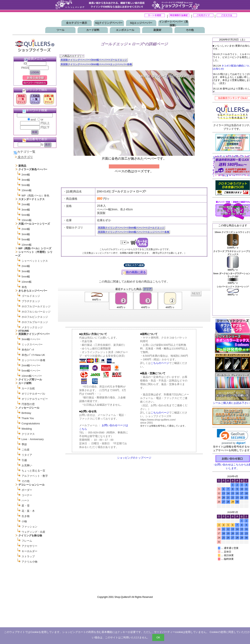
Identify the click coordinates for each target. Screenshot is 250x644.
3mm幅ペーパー (31, 339)
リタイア (27, 455)
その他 (190, 30)
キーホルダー (29, 551)
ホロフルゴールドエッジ (36, 306)
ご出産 (26, 450)
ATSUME (24, 331)
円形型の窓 (28, 404)
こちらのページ (160, 363)
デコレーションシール (32, 485)
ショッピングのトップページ (134, 458)
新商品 (22, 166)
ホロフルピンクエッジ (35, 317)
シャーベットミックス (35, 261)
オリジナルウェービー (35, 399)
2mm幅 (26, 175)
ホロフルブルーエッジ (35, 322)
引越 (24, 460)
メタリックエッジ (32, 327)
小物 (24, 521)
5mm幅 (26, 185)
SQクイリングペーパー (109, 23)
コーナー (27, 495)
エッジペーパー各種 (33, 360)
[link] (233, 437)
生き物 (26, 516)
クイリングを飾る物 (30, 535)
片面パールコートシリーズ (34, 224)
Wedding (27, 429)
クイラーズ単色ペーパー (33, 169)
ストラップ (28, 556)
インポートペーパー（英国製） (174, 23)
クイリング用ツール (30, 380)
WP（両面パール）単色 (36, 196)
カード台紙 (28, 388)
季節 (24, 444)
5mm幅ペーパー (31, 371)
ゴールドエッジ (31, 296)
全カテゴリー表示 (77, 23)
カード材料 (93, 30)
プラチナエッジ (31, 301)
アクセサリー (29, 546)
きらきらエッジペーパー (33, 291)
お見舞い (27, 465)
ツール (60, 30)
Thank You (28, 418)
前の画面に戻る (134, 273)
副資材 (157, 30)
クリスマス (28, 434)
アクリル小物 (29, 562)
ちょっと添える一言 (33, 471)
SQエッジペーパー (141, 23)
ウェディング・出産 (33, 532)
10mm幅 (27, 190)
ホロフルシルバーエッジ (36, 312)
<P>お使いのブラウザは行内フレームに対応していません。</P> (134, 306)
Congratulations (31, 423)
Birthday (26, 413)
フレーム (27, 541)
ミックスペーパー (32, 344)
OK (158, 637)
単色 (24, 287)
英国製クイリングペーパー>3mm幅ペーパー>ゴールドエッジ (94, 60)
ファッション (29, 527)
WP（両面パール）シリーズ (35, 248)
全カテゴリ (25, 157)
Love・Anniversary (33, 439)
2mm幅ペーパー (31, 365)
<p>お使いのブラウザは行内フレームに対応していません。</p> (233, 534)
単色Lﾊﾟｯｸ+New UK (33, 355)
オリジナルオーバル (33, 394)
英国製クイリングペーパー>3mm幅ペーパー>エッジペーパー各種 (96, 64)
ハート (26, 500)
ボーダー (27, 490)
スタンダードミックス (32, 199)
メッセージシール (29, 408)
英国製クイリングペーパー (34, 334)
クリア (148, 289)
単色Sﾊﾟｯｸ (28, 350)
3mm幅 (26, 180)
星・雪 (26, 506)
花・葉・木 (28, 511)
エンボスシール (125, 30)
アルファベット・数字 (35, 476)
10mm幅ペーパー (32, 376)
